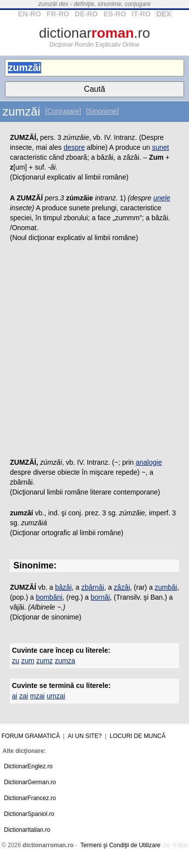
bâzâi (63, 587)
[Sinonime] (102, 111)
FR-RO (58, 14)
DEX (164, 14)
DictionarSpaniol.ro (29, 814)
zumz (44, 661)
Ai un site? (85, 736)
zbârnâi (93, 587)
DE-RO (86, 14)
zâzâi (122, 587)
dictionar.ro (94, 33)
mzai (38, 696)
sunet (160, 147)
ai (15, 696)
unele (162, 198)
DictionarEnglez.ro (28, 766)
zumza (65, 661)
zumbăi (166, 587)
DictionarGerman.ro (30, 782)
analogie (149, 462)
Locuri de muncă (138, 736)
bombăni (49, 597)
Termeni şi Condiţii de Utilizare (120, 845)
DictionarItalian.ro (27, 830)
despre (74, 147)
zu (16, 661)
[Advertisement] (94, 353)
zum (28, 661)
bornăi (100, 597)
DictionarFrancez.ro (30, 798)
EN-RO (29, 14)
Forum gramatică (31, 736)
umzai (56, 696)
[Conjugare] (63, 111)
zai (24, 696)
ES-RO (115, 14)
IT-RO (141, 14)
